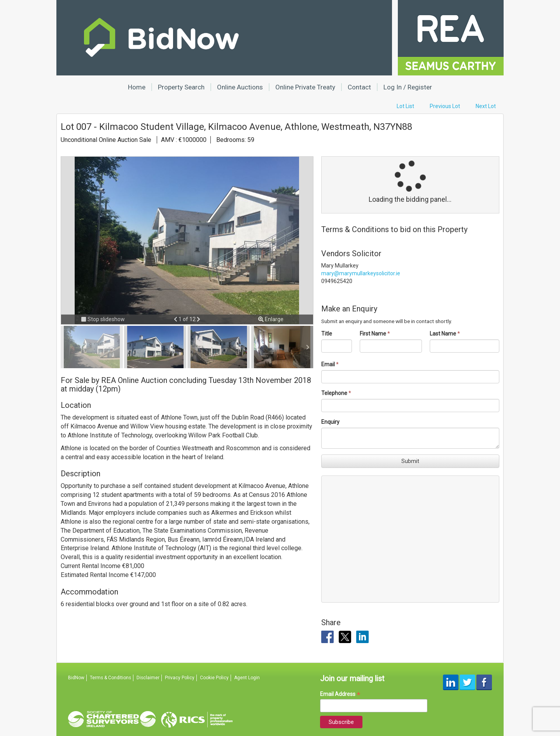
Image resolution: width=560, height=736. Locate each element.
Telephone (334, 393)
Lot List (405, 106)
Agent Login (247, 678)
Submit (410, 461)
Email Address (340, 694)
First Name (373, 334)
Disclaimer (148, 678)
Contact (359, 87)
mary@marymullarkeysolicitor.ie (361, 273)
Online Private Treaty (305, 87)
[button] (176, 319)
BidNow (76, 678)
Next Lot (486, 106)
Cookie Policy (214, 678)
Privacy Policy (180, 678)
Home (137, 87)
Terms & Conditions (110, 678)
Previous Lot (445, 106)
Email (328, 364)
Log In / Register (408, 87)
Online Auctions (240, 87)
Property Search (181, 87)
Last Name (443, 334)
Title (327, 334)
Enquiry (330, 422)
